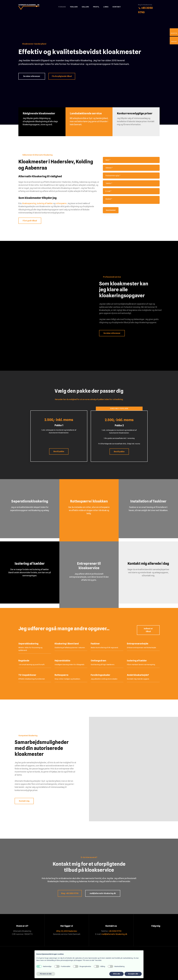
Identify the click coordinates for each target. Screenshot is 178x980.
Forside (62, 7)
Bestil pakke (59, 451)
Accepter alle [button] (133, 974)
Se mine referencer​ (112, 333)
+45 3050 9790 (115, 931)
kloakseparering (29, 203)
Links (106, 7)
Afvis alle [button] (116, 974)
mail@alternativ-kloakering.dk (114, 934)
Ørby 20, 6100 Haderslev (67, 931)
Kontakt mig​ (24, 801)
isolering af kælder (45, 203)
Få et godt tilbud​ (30, 221)
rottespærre (61, 203)
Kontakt (117, 7)
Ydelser (74, 7)
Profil (96, 7)
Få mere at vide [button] (46, 974)
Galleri (85, 7)
